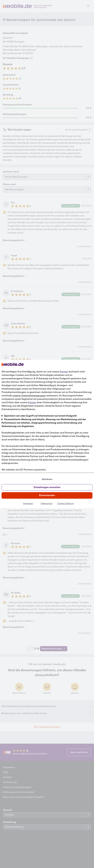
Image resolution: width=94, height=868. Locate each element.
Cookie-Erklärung (66, 503)
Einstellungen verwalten (47, 487)
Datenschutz (47, 503)
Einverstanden (47, 495)
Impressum (28, 503)
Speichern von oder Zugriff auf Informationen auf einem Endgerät (40, 416)
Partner (64, 372)
